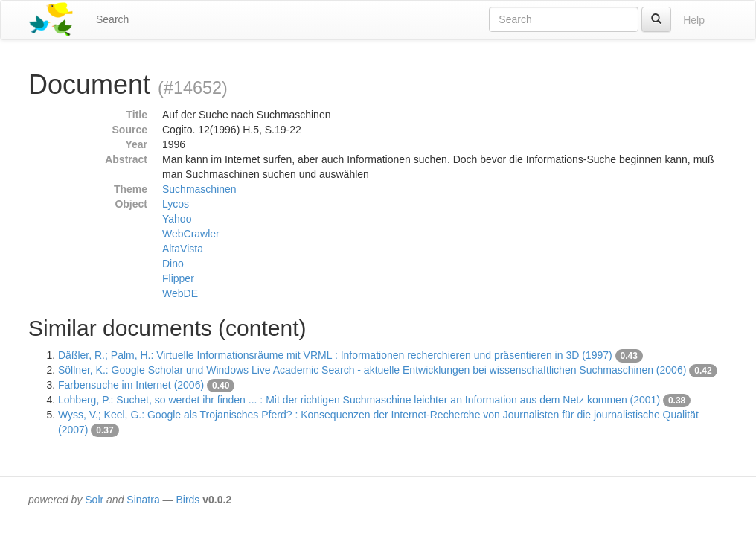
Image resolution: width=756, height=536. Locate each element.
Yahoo (177, 219)
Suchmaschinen (199, 189)
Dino (173, 264)
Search (112, 19)
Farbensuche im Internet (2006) (131, 385)
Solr (94, 500)
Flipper (178, 278)
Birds (188, 500)
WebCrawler (191, 234)
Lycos (176, 204)
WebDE (180, 293)
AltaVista (183, 249)
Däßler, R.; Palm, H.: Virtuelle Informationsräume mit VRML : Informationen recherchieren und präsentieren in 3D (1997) (335, 355)
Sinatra (143, 500)
